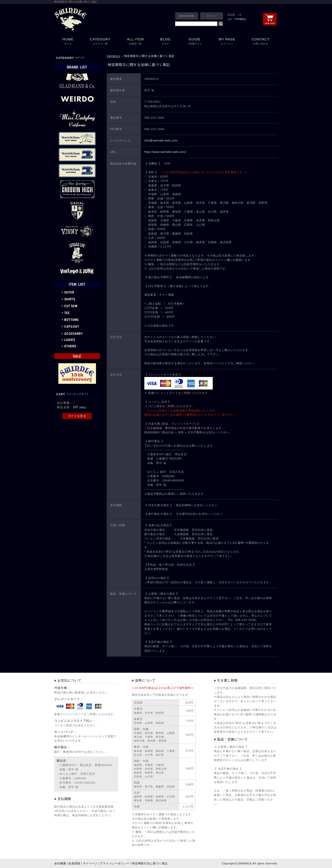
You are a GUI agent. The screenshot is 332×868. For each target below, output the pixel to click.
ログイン (212, 16)
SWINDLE (114, 56)
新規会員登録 (187, 16)
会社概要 (60, 863)
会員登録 (74, 863)
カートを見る (77, 416)
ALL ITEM (135, 42)
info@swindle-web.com (161, 141)
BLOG (165, 42)
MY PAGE (227, 42)
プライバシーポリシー (115, 863)
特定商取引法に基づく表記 (150, 863)
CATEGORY (100, 42)
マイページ (90, 863)
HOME (68, 42)
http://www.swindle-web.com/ (165, 152)
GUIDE (195, 42)
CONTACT (261, 42)
